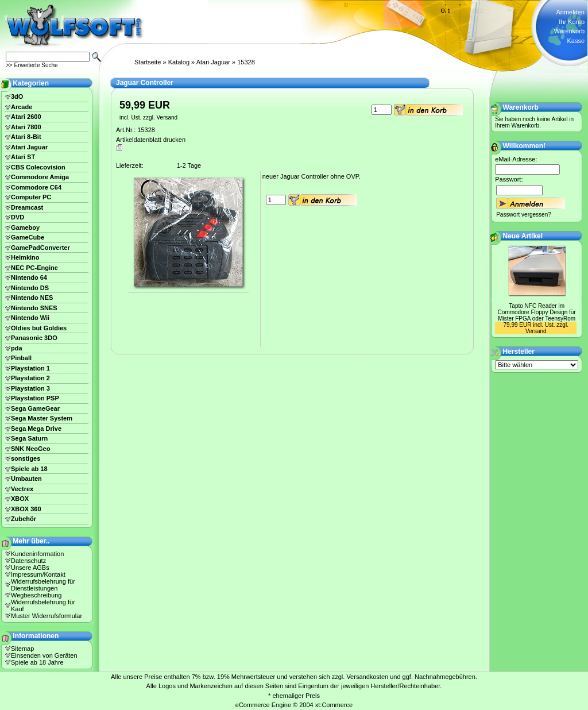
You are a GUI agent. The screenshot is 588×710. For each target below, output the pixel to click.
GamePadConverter (40, 248)
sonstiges (26, 458)
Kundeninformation (37, 554)
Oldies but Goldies (39, 328)
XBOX (20, 499)
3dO (17, 97)
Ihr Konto (572, 22)
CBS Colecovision (38, 167)
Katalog (179, 62)
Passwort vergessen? (524, 215)
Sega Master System (42, 418)
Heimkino (25, 257)
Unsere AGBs (30, 568)
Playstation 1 (30, 368)
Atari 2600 (26, 117)
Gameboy (25, 227)
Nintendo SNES (34, 308)
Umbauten (26, 479)
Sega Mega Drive (36, 429)
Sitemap (22, 649)
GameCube (28, 237)
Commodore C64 (36, 187)
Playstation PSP (35, 398)
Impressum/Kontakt (38, 574)
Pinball (21, 358)
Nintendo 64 (29, 277)
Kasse (576, 41)
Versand (167, 117)
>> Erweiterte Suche (32, 65)
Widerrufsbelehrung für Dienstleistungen (43, 585)
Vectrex (22, 489)
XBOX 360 (26, 509)
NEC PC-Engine (34, 268)
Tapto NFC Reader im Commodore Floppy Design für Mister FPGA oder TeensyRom (537, 312)
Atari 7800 (26, 127)
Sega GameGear (35, 408)
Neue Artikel (523, 236)
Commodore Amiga (40, 177)
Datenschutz (28, 561)
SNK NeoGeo (30, 449)
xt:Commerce (334, 705)
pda (17, 348)
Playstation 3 (30, 388)
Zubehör (24, 519)
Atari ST (23, 157)
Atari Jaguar (213, 62)
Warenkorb (569, 31)
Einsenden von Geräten (44, 655)
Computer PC (31, 197)
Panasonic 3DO (34, 338)
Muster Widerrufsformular (47, 616)
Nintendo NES (32, 298)
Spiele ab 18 (29, 469)
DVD (18, 217)
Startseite (148, 62)
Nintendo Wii (30, 318)
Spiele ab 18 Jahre (37, 662)
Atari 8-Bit (26, 137)
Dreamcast (27, 207)
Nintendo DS (30, 288)
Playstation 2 (30, 378)
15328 (246, 62)
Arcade (22, 107)
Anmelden (570, 12)
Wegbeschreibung (36, 595)
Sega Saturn (29, 438)
